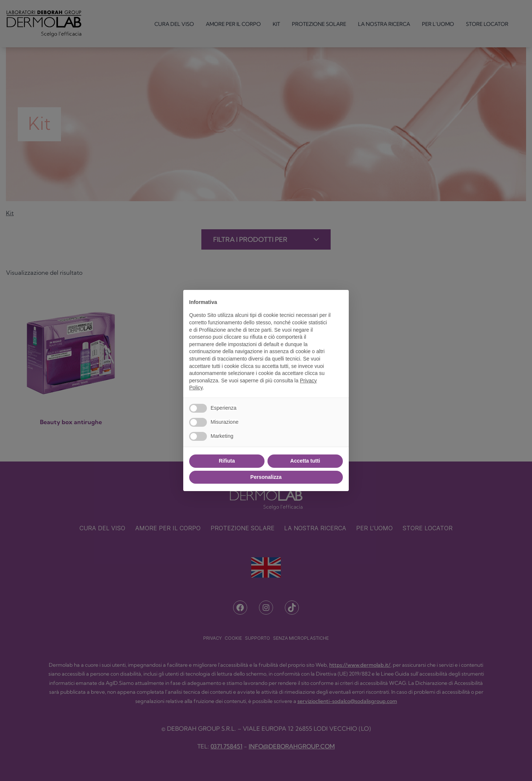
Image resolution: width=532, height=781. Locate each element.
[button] (339, 302)
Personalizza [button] (266, 477)
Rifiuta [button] (227, 461)
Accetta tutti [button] (305, 461)
